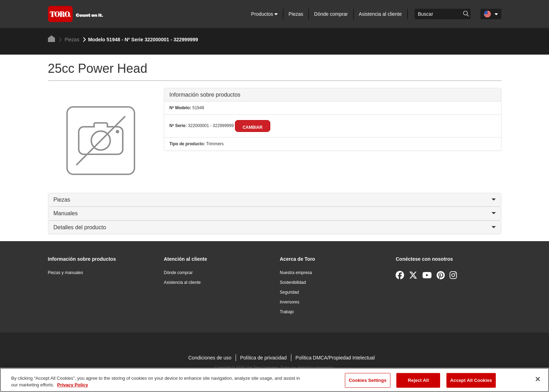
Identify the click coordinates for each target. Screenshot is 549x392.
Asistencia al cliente (380, 14)
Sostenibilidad (293, 282)
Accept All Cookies (471, 380)
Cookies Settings (368, 380)
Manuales (275, 213)
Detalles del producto (275, 227)
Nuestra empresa (296, 273)
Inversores (290, 302)
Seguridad (289, 292)
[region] (274, 380)
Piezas (296, 14)
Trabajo (287, 312)
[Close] (538, 379)
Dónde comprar (331, 14)
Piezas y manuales (66, 273)
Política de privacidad (263, 358)
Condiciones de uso (210, 358)
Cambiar (253, 127)
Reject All (418, 380)
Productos (264, 14)
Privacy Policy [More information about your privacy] (72, 385)
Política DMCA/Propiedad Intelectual (335, 358)
